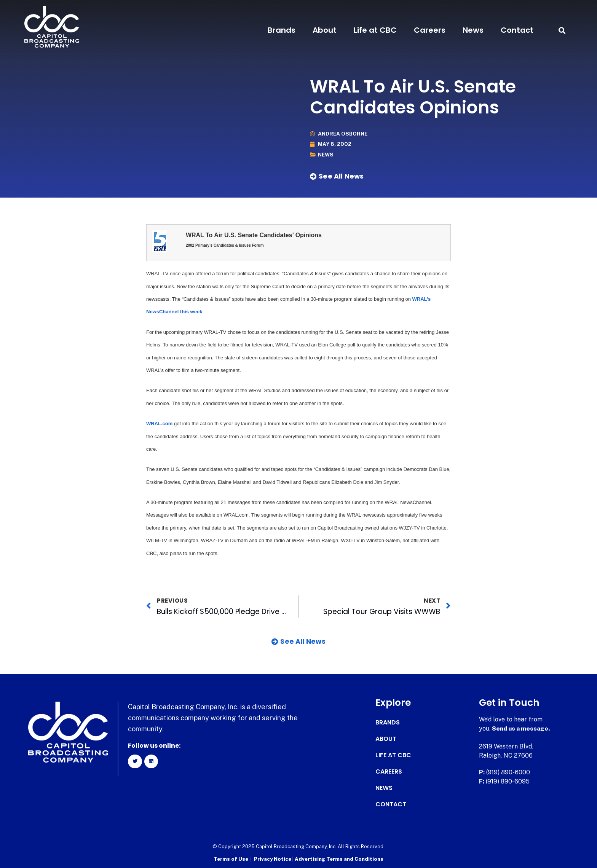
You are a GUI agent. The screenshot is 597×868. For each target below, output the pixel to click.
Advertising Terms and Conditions (339, 859)
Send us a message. (521, 728)
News (473, 30)
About (325, 30)
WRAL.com (159, 424)
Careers (430, 30)
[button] (562, 30)
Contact (517, 30)
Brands (282, 30)
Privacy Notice (273, 859)
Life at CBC (375, 30)
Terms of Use (231, 859)
